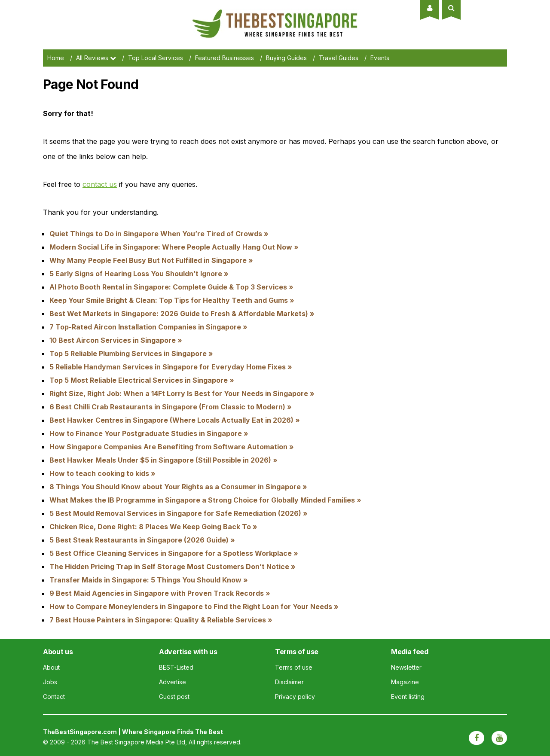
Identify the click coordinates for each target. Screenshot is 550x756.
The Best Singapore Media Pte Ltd (136, 742)
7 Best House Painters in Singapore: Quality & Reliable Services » (161, 620)
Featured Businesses (225, 58)
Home (56, 58)
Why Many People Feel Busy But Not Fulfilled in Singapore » (151, 260)
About (51, 667)
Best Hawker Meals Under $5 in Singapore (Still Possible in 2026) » (163, 460)
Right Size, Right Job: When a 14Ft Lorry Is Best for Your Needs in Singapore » (182, 393)
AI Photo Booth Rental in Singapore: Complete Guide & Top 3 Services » (171, 287)
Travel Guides (339, 58)
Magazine (405, 682)
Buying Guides (286, 58)
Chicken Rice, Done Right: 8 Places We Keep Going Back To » (153, 527)
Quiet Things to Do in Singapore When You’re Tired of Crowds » (159, 234)
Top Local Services (156, 58)
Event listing (408, 697)
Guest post (174, 697)
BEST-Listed (176, 667)
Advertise (173, 682)
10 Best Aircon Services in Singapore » (116, 340)
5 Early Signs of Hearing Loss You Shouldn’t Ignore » (139, 274)
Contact (54, 697)
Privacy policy (295, 697)
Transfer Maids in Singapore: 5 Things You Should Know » (149, 580)
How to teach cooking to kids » (102, 473)
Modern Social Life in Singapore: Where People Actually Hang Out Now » (174, 247)
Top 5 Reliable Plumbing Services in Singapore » (131, 354)
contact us (100, 184)
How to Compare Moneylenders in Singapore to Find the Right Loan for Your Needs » (194, 607)
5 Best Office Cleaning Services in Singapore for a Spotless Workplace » (174, 553)
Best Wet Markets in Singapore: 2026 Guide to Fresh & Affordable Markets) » (182, 314)
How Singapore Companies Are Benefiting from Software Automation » (172, 447)
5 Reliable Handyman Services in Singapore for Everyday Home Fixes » (171, 367)
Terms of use (294, 667)
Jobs (50, 682)
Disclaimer (289, 682)
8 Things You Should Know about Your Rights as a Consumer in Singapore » (178, 487)
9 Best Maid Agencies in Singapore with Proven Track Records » (160, 593)
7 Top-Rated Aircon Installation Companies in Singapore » (148, 327)
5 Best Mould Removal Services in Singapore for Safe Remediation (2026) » (179, 513)
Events (380, 58)
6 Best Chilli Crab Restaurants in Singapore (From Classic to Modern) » (171, 407)
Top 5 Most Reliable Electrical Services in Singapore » (142, 380)
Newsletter (406, 667)
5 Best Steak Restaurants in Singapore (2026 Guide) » (142, 540)
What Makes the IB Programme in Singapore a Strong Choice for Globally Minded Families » (205, 500)
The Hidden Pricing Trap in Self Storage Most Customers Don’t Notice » (173, 567)
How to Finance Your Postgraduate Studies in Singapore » (149, 433)
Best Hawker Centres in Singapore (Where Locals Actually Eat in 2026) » (175, 420)
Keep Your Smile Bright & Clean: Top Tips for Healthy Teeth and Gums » (172, 300)
